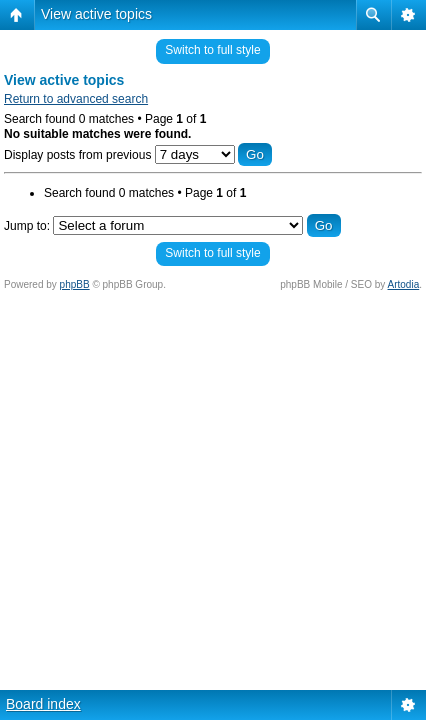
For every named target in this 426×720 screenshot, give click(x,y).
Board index (43, 704)
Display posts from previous (138, 155)
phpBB (75, 284)
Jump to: (27, 226)
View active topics (96, 14)
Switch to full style (212, 50)
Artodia (404, 284)
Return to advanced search (76, 99)
